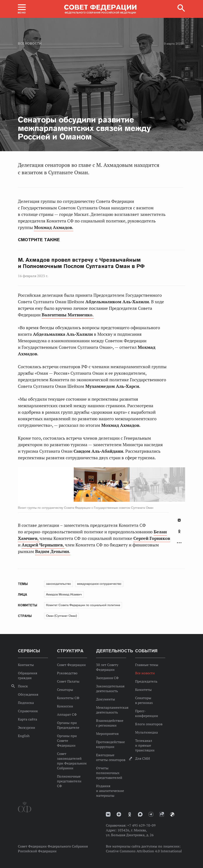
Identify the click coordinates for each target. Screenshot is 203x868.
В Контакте (179, 520)
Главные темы (147, 665)
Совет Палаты (68, 681)
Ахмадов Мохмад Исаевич (64, 594)
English (24, 736)
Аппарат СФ (67, 714)
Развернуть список (179, 543)
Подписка (26, 703)
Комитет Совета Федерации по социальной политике (83, 605)
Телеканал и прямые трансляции (145, 745)
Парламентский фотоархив (172, 814)
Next (106, 485)
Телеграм (151, 814)
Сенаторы (65, 690)
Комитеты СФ (68, 698)
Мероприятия (107, 734)
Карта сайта (28, 719)
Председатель (146, 681)
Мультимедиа (146, 732)
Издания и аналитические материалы (110, 791)
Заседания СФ (107, 678)
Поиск (23, 686)
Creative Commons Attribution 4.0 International (144, 851)
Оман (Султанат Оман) (61, 616)
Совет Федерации (71, 665)
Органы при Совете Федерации (67, 741)
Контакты (26, 665)
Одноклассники (179, 531)
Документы (106, 699)
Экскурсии (27, 727)
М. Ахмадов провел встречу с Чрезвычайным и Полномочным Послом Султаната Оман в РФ (81, 263)
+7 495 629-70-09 (141, 825)
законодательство (58, 584)
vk (108, 814)
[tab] (179, 534)
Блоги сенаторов (149, 724)
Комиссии (65, 706)
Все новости (30, 44)
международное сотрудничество (99, 584)
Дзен (119, 814)
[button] (22, 9)
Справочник (28, 711)
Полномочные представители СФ (69, 781)
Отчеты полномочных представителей (109, 773)
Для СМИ (143, 758)
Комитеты (143, 690)
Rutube (162, 814)
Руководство (67, 673)
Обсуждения (28, 694)
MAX (140, 814)
